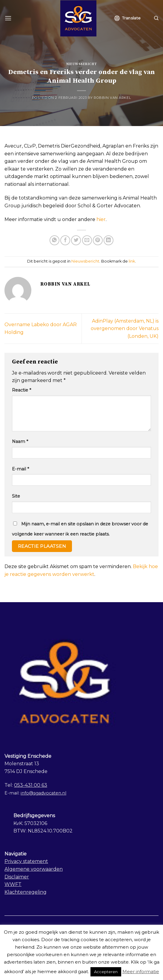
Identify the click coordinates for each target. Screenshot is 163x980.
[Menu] (8, 18)
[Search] (156, 18)
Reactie (21, 390)
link (132, 261)
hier (101, 219)
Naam (20, 441)
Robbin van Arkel (112, 98)
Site (16, 496)
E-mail (20, 469)
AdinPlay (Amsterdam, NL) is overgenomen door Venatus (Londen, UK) (125, 329)
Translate (128, 18)
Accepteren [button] (106, 972)
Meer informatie (141, 971)
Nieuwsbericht (81, 64)
